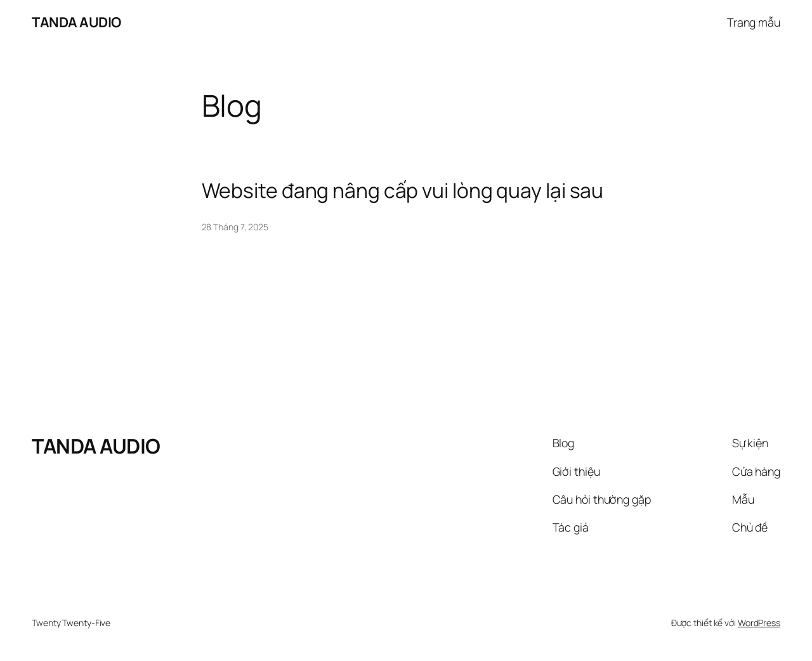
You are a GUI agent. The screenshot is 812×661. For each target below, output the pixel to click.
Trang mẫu (754, 22)
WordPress (759, 623)
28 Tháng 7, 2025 (235, 227)
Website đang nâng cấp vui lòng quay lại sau (403, 191)
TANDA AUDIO (76, 22)
